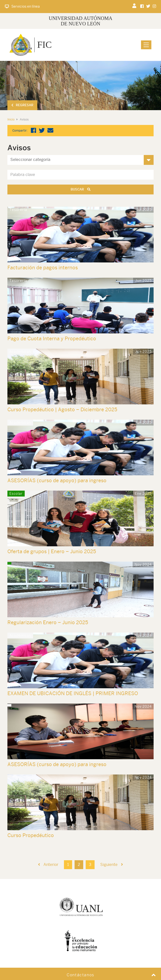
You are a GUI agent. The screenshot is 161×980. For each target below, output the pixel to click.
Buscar (80, 189)
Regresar (22, 105)
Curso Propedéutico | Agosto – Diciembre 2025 (62, 409)
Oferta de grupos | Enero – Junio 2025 (52, 551)
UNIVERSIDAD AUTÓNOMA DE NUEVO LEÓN (80, 21)
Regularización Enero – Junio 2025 (48, 622)
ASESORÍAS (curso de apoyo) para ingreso (57, 480)
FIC (44, 45)
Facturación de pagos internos (43, 267)
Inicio (11, 120)
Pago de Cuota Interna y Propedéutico (52, 338)
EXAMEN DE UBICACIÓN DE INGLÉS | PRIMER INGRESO (73, 693)
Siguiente (112, 865)
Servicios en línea (22, 6)
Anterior (48, 865)
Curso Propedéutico (31, 835)
